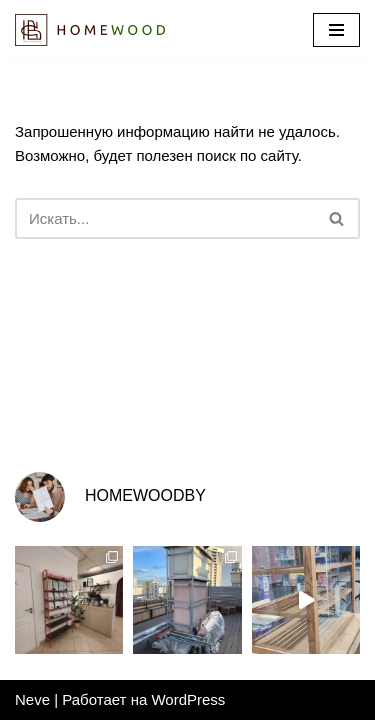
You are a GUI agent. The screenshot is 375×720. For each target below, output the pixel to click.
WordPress (188, 699)
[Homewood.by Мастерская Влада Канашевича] (90, 30)
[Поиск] (165, 218)
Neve (32, 699)
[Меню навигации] (336, 30)
